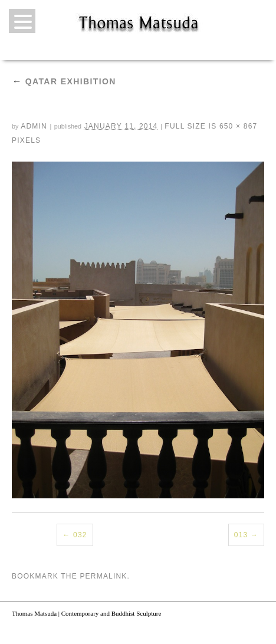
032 (80, 535)
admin (34, 126)
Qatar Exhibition (64, 81)
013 (241, 535)
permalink (103, 576)
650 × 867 (239, 126)
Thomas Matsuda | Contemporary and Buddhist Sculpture (86, 613)
